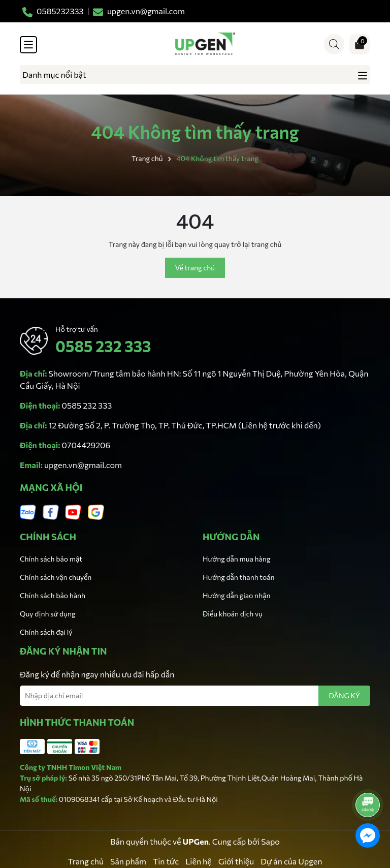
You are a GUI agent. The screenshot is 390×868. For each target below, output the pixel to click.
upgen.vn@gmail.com (83, 465)
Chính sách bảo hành (53, 595)
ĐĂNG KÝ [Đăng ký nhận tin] (344, 695)
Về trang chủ (195, 268)
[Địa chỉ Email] (195, 696)
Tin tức (166, 861)
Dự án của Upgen (291, 861)
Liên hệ (199, 861)
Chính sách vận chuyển (56, 577)
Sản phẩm (128, 861)
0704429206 (86, 445)
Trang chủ (86, 861)
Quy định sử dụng (48, 614)
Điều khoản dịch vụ (233, 614)
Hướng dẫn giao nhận (236, 595)
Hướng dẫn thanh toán (239, 577)
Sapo (270, 841)
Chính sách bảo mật (51, 559)
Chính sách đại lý (46, 632)
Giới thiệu (236, 861)
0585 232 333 (103, 346)
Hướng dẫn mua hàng (236, 559)
